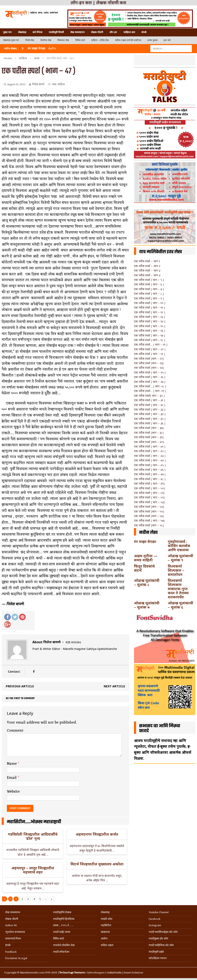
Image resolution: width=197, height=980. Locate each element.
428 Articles (73, 642)
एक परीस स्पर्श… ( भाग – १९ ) (151, 344)
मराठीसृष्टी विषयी (56, 32)
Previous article (20, 686)
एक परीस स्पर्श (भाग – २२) (149, 359)
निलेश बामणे (38, 84)
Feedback (11, 952)
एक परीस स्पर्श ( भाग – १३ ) (150, 317)
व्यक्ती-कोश (107, 919)
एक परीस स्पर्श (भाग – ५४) (149, 507)
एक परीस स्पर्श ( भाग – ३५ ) (150, 419)
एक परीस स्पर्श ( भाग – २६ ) (150, 377)
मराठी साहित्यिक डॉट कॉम (161, 945)
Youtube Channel (159, 912)
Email (12, 778)
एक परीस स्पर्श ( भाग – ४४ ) (150, 460)
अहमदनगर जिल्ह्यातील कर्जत (97, 834)
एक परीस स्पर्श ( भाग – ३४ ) (150, 414)
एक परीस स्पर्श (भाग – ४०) (149, 442)
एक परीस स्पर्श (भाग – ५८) (149, 525)
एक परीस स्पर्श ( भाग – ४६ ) (150, 470)
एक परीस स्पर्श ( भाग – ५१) (149, 493)
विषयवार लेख (63, 40)
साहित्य (23, 58)
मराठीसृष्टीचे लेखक (62, 912)
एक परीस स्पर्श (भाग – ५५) (149, 511)
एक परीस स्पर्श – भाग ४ (147, 275)
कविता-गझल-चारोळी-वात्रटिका (128, 40)
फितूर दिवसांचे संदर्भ (144, 568)
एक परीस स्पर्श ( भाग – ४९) (149, 483)
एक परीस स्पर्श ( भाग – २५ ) (150, 372)
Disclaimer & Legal (16, 958)
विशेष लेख (30, 40)
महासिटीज (106, 925)
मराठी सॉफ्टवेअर (61, 952)
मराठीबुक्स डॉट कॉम (158, 939)
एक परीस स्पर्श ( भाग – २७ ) (150, 382)
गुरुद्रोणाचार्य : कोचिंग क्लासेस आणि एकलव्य (179, 546)
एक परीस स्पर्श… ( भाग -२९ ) (150, 391)
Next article (114, 686)
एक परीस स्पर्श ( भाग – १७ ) (150, 335)
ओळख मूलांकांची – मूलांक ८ (147, 582)
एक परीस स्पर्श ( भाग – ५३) (149, 502)
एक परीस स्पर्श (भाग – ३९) (149, 437)
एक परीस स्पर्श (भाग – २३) (149, 363)
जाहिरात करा (129, 32)
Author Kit (11, 925)
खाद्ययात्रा (105, 932)
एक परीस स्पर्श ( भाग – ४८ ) (150, 479)
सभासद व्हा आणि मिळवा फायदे (160, 728)
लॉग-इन (113, 32)
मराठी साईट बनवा (62, 932)
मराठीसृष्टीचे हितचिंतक (64, 919)
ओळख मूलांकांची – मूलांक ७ (147, 605)
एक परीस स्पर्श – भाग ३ (147, 270)
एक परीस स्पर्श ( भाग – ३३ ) (150, 409)
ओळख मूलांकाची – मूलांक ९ (181, 558)
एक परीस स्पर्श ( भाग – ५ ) (149, 280)
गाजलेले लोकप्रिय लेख (64, 945)
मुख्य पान (7, 32)
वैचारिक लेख (46, 40)
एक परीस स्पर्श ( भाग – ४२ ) (150, 451)
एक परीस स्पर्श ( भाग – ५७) (149, 521)
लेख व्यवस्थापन (77, 32)
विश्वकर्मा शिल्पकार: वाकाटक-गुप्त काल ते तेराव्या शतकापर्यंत (178, 589)
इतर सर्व (167, 40)
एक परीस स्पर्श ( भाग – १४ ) (150, 321)
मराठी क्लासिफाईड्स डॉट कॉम (163, 932)
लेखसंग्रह (22, 32)
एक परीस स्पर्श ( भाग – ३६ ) (150, 423)
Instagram (155, 925)
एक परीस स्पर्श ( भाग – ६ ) (149, 284)
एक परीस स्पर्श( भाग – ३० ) (149, 396)
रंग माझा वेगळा (145, 542)
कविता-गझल (107, 945)
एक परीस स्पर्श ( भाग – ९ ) (149, 298)
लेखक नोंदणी (97, 32)
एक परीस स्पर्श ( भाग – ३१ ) (150, 400)
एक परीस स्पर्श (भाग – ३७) (149, 428)
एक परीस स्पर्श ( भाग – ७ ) (149, 289)
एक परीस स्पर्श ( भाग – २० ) (150, 349)
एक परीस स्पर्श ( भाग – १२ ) (150, 312)
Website (13, 792)
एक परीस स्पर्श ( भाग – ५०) (149, 488)
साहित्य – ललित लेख (100, 40)
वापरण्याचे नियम (13, 939)
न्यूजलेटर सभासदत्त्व (15, 932)
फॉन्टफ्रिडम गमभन (158, 958)
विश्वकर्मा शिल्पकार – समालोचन (176, 570)
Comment (15, 731)
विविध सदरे (80, 40)
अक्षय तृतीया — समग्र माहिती (146, 558)
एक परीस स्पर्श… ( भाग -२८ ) (150, 386)
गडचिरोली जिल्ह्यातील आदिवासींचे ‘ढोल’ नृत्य (33, 836)
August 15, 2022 (16, 84)
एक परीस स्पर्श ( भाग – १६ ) (150, 331)
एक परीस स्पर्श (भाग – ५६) (149, 516)
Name (12, 764)
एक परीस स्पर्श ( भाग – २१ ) (150, 354)
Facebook (154, 919)
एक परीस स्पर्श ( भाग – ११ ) (149, 307)
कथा (54, 84)
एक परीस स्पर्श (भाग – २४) (149, 368)
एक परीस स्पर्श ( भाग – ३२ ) (150, 405)
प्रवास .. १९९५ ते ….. (63, 925)
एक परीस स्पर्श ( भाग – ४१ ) (150, 446)
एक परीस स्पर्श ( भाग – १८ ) (150, 340)
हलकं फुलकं (152, 40)
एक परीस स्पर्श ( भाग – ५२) (149, 497)
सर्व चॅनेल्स (37, 32)
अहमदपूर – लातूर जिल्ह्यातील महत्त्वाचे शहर (33, 870)
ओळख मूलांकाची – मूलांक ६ (181, 605)
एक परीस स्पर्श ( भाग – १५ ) (150, 326)
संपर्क (144, 32)
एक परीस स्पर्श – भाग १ (147, 261)
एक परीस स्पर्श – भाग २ (147, 266)
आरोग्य (104, 939)
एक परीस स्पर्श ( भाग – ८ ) (149, 294)
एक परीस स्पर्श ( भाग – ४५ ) (150, 465)
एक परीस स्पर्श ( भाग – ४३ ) (150, 456)
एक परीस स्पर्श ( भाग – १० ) (150, 303)
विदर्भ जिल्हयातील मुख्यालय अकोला (97, 864)
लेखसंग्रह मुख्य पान (11, 40)
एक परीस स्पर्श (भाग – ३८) (149, 433)
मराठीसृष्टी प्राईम (156, 952)
